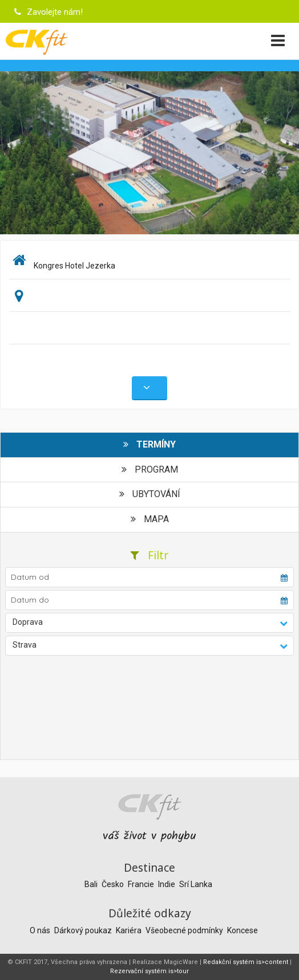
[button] (149, 623)
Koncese (243, 930)
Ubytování (150, 494)
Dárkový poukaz (84, 930)
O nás (41, 930)
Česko (114, 884)
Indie (167, 884)
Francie (142, 884)
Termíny (149, 444)
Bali (92, 884)
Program (150, 469)
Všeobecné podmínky (185, 930)
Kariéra (130, 930)
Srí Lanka (196, 884)
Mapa (150, 519)
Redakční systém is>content (246, 962)
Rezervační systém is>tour (149, 971)
